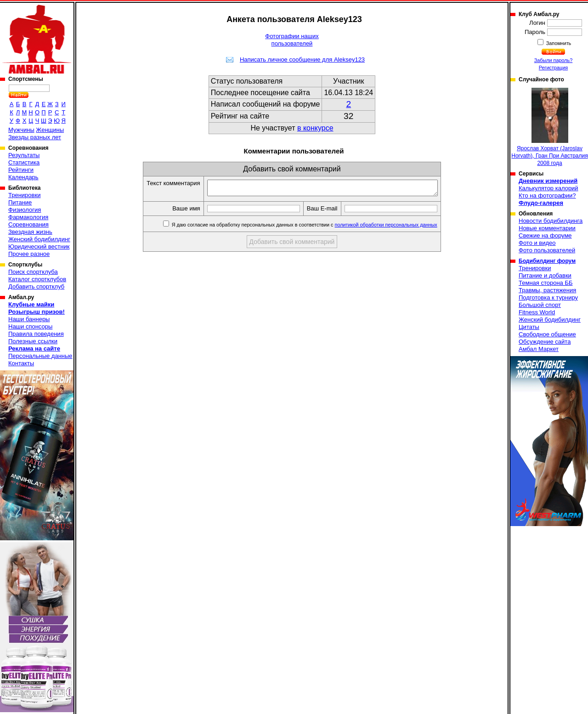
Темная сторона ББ (546, 283)
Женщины (50, 130)
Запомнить (558, 43)
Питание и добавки (545, 275)
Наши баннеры (29, 319)
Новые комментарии (547, 228)
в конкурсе (315, 128)
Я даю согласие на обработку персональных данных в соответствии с (318, 227)
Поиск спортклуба (33, 272)
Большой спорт (540, 305)
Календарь (23, 177)
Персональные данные (40, 356)
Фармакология (28, 217)
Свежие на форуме (545, 235)
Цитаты (529, 327)
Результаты (24, 155)
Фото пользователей (547, 250)
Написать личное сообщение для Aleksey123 (302, 59)
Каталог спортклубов (37, 279)
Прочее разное (29, 254)
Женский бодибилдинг (39, 239)
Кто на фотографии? (547, 195)
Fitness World (537, 312)
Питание (20, 202)
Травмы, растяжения (547, 290)
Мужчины (21, 130)
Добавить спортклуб (36, 286)
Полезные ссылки (33, 341)
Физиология (25, 210)
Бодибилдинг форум (547, 261)
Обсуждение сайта (545, 342)
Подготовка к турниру (548, 297)
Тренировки (24, 195)
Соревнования (28, 224)
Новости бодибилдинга (551, 221)
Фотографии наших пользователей (292, 40)
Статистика (24, 162)
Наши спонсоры (30, 326)
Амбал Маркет (539, 349)
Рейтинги (21, 170)
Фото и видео (537, 243)
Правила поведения (36, 334)
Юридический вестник (39, 246)
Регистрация (553, 68)
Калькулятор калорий (548, 188)
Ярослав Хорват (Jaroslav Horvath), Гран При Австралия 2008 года (549, 127)
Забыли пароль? (554, 60)
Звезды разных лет (35, 137)
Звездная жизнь (30, 232)
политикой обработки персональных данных (400, 227)
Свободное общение (547, 334)
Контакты (21, 363)
